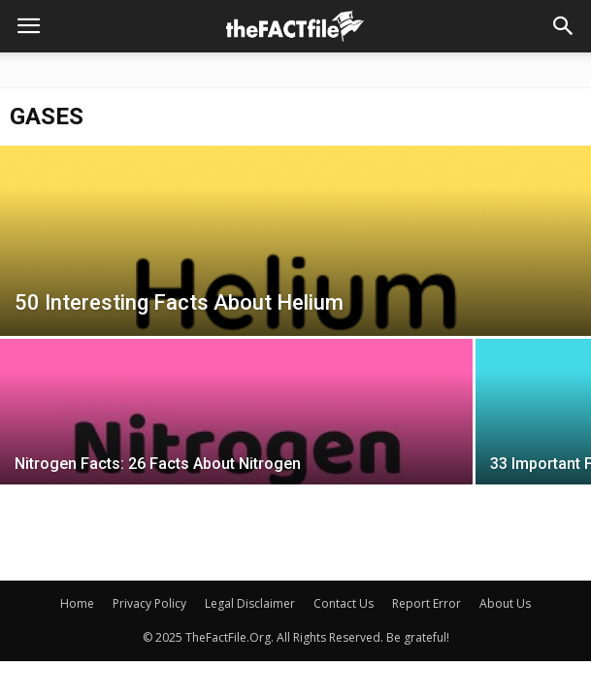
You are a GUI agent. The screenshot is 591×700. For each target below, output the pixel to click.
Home (77, 603)
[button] (564, 26)
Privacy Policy (149, 603)
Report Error (427, 603)
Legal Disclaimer (250, 603)
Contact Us (344, 603)
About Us (505, 603)
